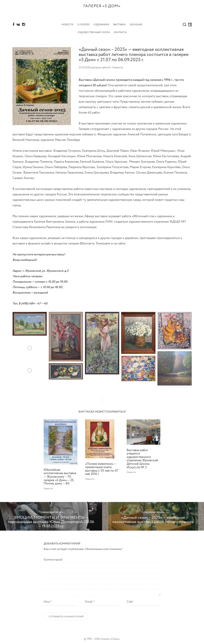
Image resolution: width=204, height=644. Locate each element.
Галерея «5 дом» (102, 12)
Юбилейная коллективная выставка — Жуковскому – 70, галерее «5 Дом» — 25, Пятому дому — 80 (60, 475)
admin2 (106, 66)
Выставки (119, 23)
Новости (68, 23)
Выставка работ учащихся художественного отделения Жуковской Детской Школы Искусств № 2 (142, 457)
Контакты (120, 30)
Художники (101, 23)
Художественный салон (94, 30)
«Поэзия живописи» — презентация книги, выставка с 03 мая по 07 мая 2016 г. (102, 467)
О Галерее (83, 23)
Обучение (136, 23)
